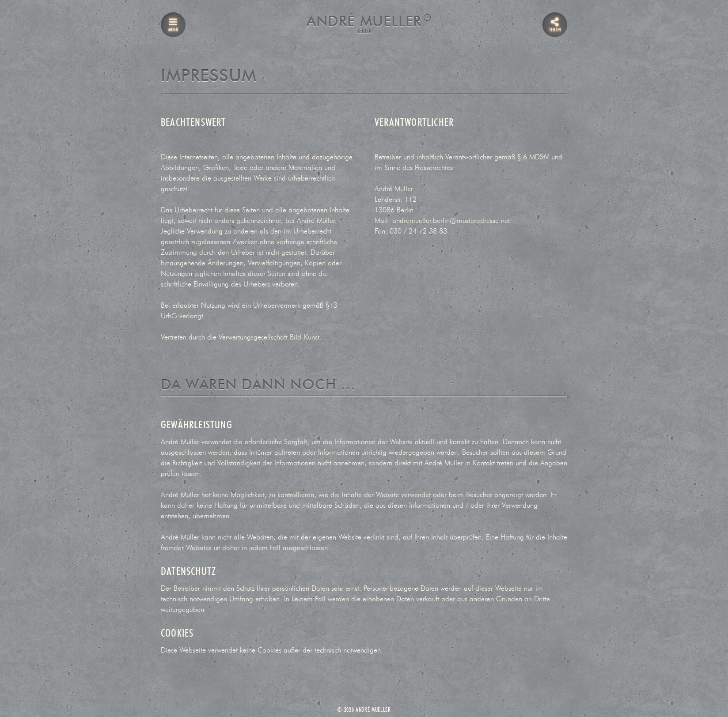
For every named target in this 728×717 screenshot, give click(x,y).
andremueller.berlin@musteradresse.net (451, 221)
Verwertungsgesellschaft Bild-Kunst (269, 337)
